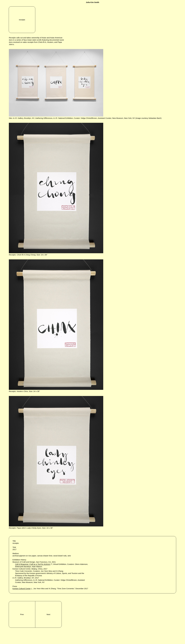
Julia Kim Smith (93, 2)
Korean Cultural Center (22, 589)
